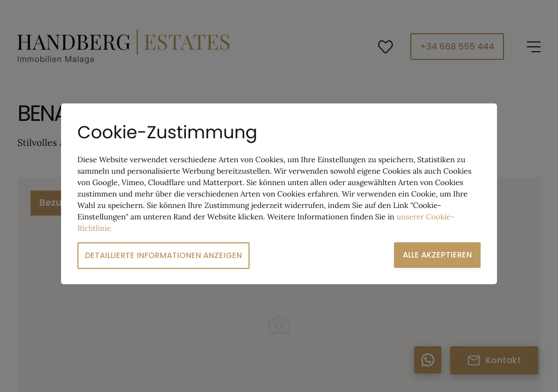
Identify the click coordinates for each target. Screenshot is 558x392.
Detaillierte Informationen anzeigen (163, 255)
